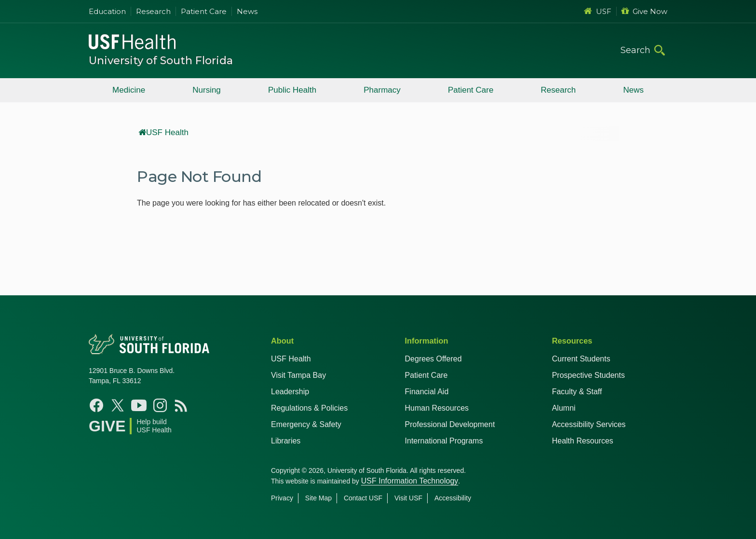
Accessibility (453, 498)
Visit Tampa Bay (298, 375)
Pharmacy (382, 90)
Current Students (581, 359)
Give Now (644, 11)
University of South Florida (161, 61)
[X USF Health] (118, 405)
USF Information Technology (410, 481)
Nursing (207, 90)
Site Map (318, 498)
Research (153, 11)
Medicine (129, 90)
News (247, 11)
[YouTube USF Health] (139, 405)
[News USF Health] (181, 405)
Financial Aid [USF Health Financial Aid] (427, 392)
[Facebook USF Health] (96, 405)
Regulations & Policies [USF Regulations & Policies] (309, 408)
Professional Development (450, 424)
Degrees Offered (433, 359)
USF (598, 11)
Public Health (292, 90)
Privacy (282, 498)
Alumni (564, 408)
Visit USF (408, 498)
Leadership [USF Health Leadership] (290, 392)
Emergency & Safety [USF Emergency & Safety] (306, 424)
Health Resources (583, 441)
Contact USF (363, 498)
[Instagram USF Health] (160, 405)
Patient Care (204, 11)
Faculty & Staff (577, 392)
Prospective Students (588, 375)
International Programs (444, 441)
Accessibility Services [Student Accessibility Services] (589, 424)
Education (107, 11)
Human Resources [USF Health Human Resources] (437, 408)
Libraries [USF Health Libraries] (286, 441)
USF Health (163, 132)
